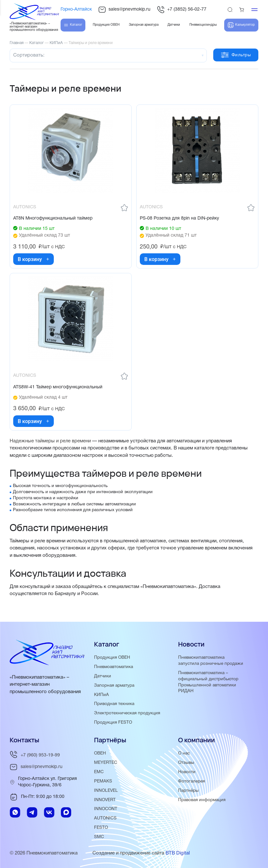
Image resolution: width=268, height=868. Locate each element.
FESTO (101, 828)
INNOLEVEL (106, 791)
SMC (99, 837)
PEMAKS (103, 781)
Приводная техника (114, 704)
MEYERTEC (106, 763)
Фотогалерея (191, 781)
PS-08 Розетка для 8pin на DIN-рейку (179, 218)
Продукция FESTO (113, 723)
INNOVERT (105, 800)
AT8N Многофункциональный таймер (53, 218)
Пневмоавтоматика (114, 667)
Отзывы (186, 763)
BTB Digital (178, 853)
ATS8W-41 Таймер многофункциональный (58, 387)
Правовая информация (202, 800)
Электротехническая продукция (127, 713)
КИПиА (101, 695)
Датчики (103, 676)
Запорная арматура (114, 686)
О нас (184, 753)
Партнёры (188, 791)
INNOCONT (106, 809)
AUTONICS (105, 818)
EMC (99, 772)
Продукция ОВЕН (112, 658)
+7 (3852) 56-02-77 (182, 10)
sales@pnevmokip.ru (124, 10)
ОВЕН (100, 753)
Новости (187, 772)
